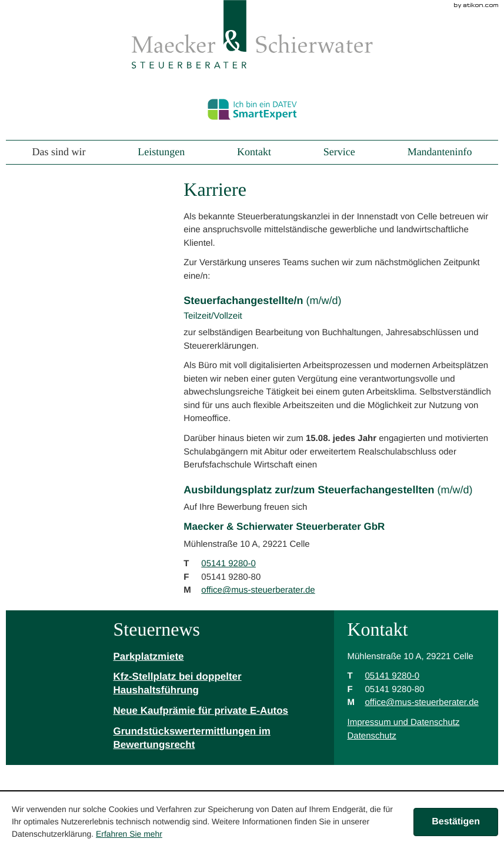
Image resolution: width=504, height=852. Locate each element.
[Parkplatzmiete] (217, 657)
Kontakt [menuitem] (254, 153)
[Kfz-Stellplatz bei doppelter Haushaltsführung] (217, 684)
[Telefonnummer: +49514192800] (228, 564)
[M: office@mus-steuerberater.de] (258, 590)
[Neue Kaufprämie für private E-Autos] (217, 711)
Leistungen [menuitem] (161, 153)
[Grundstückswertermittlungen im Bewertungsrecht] (217, 739)
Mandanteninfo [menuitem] (440, 153)
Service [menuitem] (339, 153)
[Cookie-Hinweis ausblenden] (456, 822)
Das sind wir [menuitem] (59, 153)
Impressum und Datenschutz (403, 722)
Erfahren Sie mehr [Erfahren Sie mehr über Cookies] (129, 834)
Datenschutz (371, 736)
